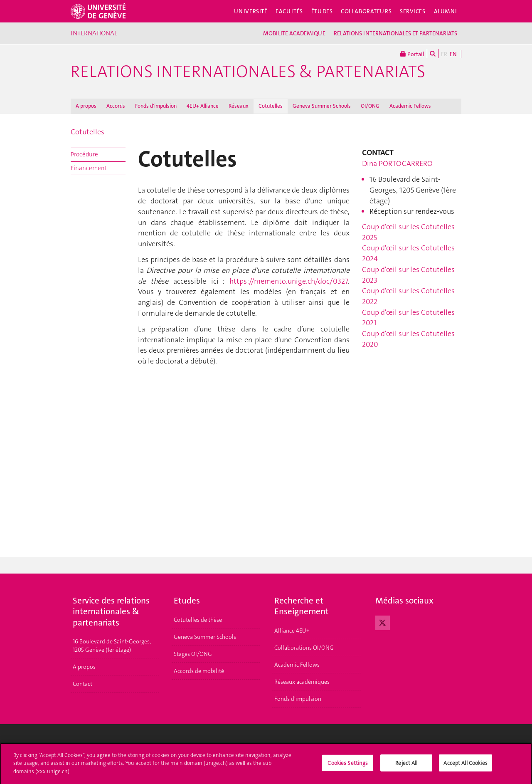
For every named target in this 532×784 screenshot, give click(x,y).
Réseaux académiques (302, 682)
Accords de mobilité (199, 671)
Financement (89, 168)
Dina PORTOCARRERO (397, 163)
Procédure (84, 154)
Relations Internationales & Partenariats (248, 72)
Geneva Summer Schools (322, 106)
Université (251, 11)
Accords (116, 106)
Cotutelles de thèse (198, 620)
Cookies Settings (348, 766)
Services (413, 11)
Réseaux (239, 106)
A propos (86, 106)
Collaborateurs (366, 11)
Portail (412, 54)
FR (444, 54)
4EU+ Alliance (203, 106)
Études (322, 11)
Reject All (406, 766)
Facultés (289, 11)
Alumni (446, 11)
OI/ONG (370, 106)
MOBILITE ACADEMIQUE (294, 33)
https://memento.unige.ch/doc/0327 (289, 281)
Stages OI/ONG (193, 654)
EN (453, 54)
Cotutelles (271, 106)
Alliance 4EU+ (292, 631)
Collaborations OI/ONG (304, 648)
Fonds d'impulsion (156, 106)
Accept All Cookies (465, 766)
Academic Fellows (410, 106)
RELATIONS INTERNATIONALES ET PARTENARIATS (395, 33)
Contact (83, 684)
